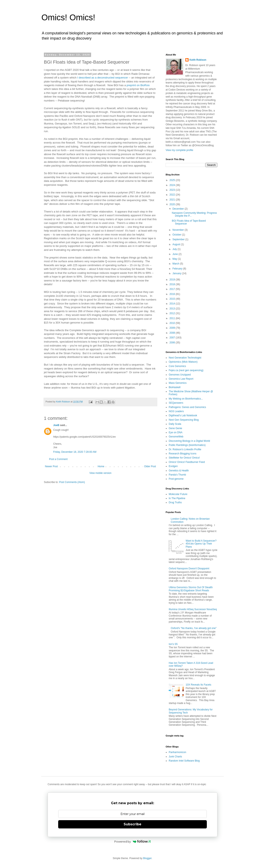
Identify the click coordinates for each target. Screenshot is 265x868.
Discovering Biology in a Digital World (189, 441)
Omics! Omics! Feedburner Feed (187, 462)
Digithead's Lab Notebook (183, 415)
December (179, 209)
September (179, 239)
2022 (173, 195)
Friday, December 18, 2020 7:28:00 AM (75, 452)
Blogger (147, 858)
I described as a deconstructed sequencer (103, 78)
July (175, 249)
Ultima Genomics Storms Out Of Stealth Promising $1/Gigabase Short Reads (191, 589)
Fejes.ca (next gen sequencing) (186, 370)
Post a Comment (58, 459)
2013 (173, 309)
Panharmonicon (177, 752)
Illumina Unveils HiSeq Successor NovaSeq (193, 609)
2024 (173, 185)
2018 (173, 284)
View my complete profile (179, 150)
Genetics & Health (179, 471)
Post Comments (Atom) (72, 482)
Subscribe (132, 824)
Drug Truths (175, 502)
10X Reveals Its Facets (198, 685)
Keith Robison (198, 60)
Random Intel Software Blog (184, 761)
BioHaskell (175, 387)
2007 (173, 338)
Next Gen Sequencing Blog (184, 420)
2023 (173, 190)
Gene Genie (175, 428)
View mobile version (101, 473)
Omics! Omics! (68, 17)
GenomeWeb (176, 437)
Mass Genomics (178, 383)
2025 (173, 180)
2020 (173, 204)
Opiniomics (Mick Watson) (183, 362)
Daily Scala (175, 424)
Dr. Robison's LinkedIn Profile (185, 449)
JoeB (56, 425)
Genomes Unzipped (180, 375)
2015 (173, 299)
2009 (173, 328)
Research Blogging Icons (182, 454)
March (176, 264)
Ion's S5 (173, 644)
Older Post (150, 466)
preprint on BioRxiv (138, 85)
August (177, 244)
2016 (173, 294)
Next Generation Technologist (185, 358)
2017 (173, 289)
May (175, 259)
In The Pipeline (177, 498)
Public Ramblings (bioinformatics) (187, 445)
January (177, 273)
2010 (173, 323)
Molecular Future (178, 494)
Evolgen (173, 466)
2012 (173, 313)
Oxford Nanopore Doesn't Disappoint (189, 569)
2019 (173, 280)
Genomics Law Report (181, 379)
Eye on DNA (176, 432)
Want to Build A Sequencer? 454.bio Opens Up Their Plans (201, 544)
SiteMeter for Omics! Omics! (184, 458)
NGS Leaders (176, 411)
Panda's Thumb (177, 475)
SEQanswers (176, 403)
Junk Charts (175, 757)
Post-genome (176, 479)
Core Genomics (177, 366)
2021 (173, 200)
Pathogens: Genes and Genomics (187, 407)
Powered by (133, 841)
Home (101, 466)
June (175, 254)
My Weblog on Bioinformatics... (186, 399)
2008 (173, 333)
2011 (173, 318)
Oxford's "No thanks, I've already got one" (194, 628)
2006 (173, 343)
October (177, 235)
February (178, 269)
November (179, 230)
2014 (173, 304)
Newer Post (51, 466)
